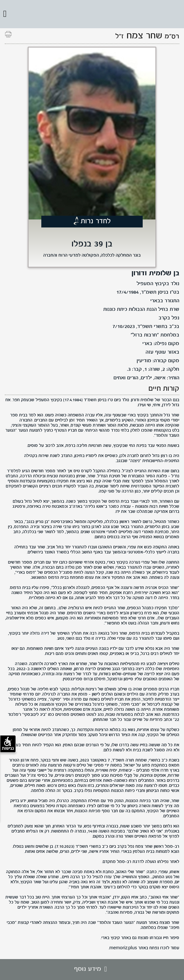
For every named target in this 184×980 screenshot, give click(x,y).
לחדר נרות (96, 221)
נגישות (8, 744)
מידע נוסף (92, 969)
